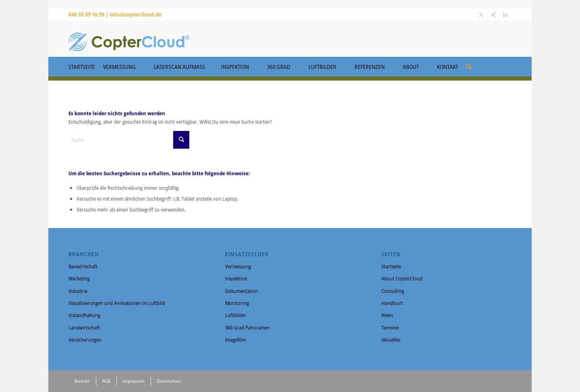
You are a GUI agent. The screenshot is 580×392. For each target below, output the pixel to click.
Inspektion (236, 278)
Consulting (393, 291)
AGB (106, 381)
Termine (390, 328)
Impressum (134, 381)
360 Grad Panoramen (248, 328)
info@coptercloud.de (136, 14)
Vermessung (238, 266)
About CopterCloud (402, 278)
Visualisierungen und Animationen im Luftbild (117, 303)
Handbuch (392, 303)
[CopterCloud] (129, 39)
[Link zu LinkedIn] (505, 15)
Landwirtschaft (84, 328)
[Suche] (469, 66)
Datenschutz (169, 381)
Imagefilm (235, 340)
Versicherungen (85, 340)
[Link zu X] (481, 15)
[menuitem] (469, 64)
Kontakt (82, 381)
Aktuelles (391, 340)
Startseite (391, 266)
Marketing (79, 278)
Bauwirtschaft (83, 266)
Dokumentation (242, 291)
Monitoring (237, 303)
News (387, 315)
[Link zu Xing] (493, 15)
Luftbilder (236, 315)
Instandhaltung (84, 315)
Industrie (78, 291)
